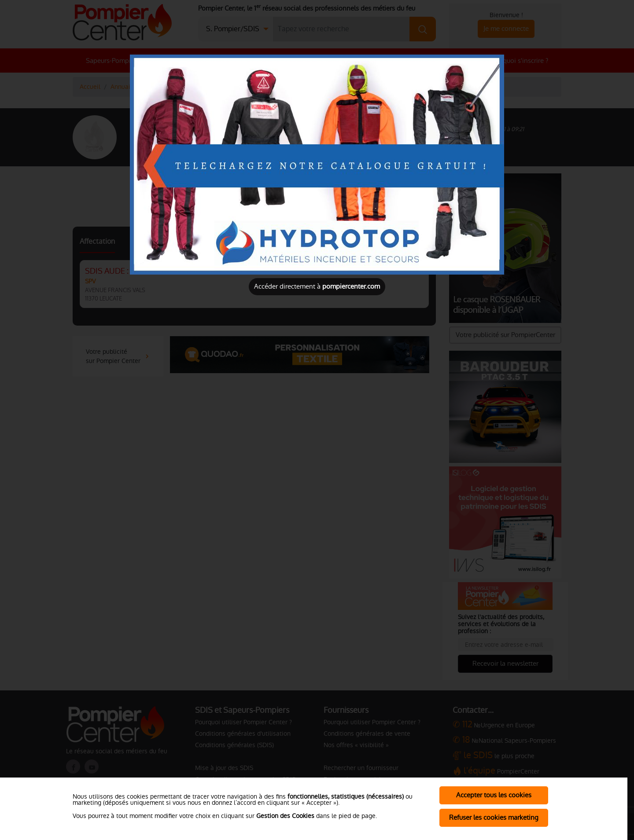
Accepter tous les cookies (494, 795)
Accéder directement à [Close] (317, 286)
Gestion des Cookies (285, 816)
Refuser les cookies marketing (494, 817)
